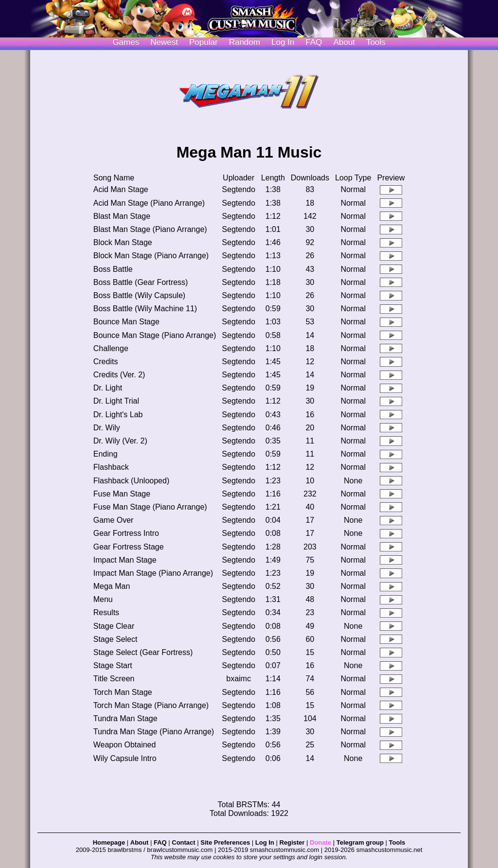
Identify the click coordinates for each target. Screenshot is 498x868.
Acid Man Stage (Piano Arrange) (149, 203)
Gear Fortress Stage (129, 547)
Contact (183, 842)
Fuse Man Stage (122, 494)
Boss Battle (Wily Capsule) (139, 295)
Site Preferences (225, 842)
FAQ (314, 42)
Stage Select (116, 639)
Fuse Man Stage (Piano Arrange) (150, 507)
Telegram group (360, 842)
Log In (265, 842)
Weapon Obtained (125, 745)
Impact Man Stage (125, 560)
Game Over (114, 520)
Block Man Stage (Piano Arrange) (151, 256)
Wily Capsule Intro (125, 758)
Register (292, 842)
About (344, 42)
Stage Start (113, 665)
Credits (106, 362)
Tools (376, 42)
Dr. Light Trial (116, 401)
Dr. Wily (107, 428)
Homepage (109, 842)
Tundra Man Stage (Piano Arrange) (154, 732)
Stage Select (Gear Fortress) (143, 652)
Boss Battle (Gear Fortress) (141, 282)
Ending (106, 454)
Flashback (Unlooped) (132, 481)
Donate (320, 842)
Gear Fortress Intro (126, 533)
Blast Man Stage (122, 216)
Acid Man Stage (121, 189)
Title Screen (114, 679)
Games (126, 42)
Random (245, 42)
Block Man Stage (123, 242)
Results (106, 612)
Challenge (111, 348)
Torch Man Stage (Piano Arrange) (151, 705)
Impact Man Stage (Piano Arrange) (153, 573)
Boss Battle (113, 269)
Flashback (111, 467)
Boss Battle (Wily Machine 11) (145, 309)
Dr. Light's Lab (118, 415)
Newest (164, 42)
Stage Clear (114, 626)
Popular (204, 42)
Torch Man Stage (123, 692)
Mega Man (112, 586)
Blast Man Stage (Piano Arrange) (150, 229)
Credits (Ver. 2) (119, 375)
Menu (103, 599)
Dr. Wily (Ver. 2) (120, 441)
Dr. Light (108, 388)
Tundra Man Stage (125, 718)
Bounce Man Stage (126, 322)
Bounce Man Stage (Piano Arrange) (155, 335)
